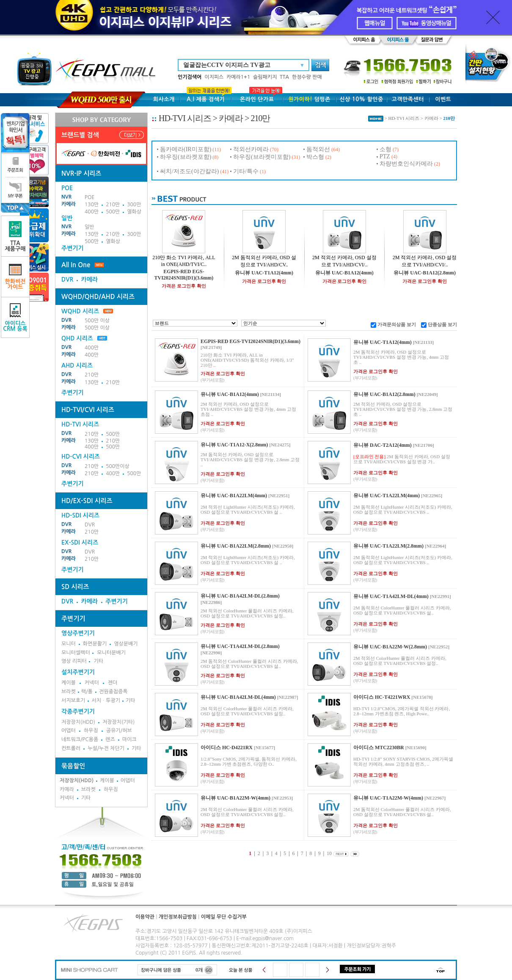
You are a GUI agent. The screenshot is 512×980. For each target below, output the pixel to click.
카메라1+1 (238, 77)
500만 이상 (97, 321)
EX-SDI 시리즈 (80, 543)
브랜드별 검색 (80, 135)
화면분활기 (95, 644)
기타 (98, 661)
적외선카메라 (251, 149)
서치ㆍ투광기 (106, 700)
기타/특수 (246, 171)
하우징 (91, 731)
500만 (113, 212)
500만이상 (118, 466)
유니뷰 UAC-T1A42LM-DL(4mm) (391, 596)
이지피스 (214, 77)
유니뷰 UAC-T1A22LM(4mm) (387, 496)
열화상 (134, 212)
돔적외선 (318, 149)
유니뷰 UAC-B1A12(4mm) (344, 273)
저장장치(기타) (118, 722)
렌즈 (110, 739)
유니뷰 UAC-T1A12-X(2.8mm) (234, 445)
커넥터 (92, 683)
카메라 (69, 204)
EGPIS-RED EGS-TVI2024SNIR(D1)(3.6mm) (184, 275)
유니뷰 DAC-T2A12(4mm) (383, 445)
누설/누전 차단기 (106, 748)
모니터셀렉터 (76, 653)
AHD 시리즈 (77, 365)
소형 (385, 149)
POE (89, 197)
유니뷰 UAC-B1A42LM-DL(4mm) (238, 697)
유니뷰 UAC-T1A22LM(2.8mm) (388, 546)
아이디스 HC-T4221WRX (382, 697)
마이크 (129, 739)
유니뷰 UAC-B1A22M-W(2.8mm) (390, 647)
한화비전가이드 (15, 277)
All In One (76, 265)
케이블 (69, 683)
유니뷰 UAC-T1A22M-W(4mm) (388, 798)
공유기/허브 (119, 731)
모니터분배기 (111, 653)
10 (329, 853)
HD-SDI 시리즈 (80, 515)
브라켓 (69, 692)
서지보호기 (73, 700)
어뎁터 (69, 731)
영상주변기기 (78, 633)
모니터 (69, 644)
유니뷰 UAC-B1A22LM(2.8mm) (236, 546)
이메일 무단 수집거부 (224, 917)
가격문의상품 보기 (397, 324)
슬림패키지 (265, 77)
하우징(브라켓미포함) (262, 157)
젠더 (113, 683)
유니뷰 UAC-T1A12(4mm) (264, 273)
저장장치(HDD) (78, 722)
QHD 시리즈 (77, 338)
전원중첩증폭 (113, 692)
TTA (284, 77)
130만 (92, 205)
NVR (66, 197)
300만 (134, 205)
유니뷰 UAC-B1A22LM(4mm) (234, 496)
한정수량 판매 (307, 77)
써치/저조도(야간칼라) (189, 171)
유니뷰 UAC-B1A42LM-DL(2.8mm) (240, 596)
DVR (67, 280)
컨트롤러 (71, 748)
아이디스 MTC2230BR (379, 747)
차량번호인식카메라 (406, 164)
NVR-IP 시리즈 (81, 173)
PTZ (385, 156)
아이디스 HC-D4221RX (227, 747)
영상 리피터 (74, 661)
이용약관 (145, 917)
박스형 (315, 157)
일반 (89, 227)
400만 (92, 212)
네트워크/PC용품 (80, 739)
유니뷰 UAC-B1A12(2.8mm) (425, 273)
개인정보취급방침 (178, 917)
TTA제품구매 (15, 236)
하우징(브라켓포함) (186, 157)
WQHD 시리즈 (87, 311)
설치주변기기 (78, 672)
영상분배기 (126, 644)
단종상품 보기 (442, 324)
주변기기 (73, 248)
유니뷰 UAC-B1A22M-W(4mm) (235, 798)
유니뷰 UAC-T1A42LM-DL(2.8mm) (240, 646)
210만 (113, 205)
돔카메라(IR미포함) (186, 149)
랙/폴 (87, 692)
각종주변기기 (78, 711)
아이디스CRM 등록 (15, 317)
